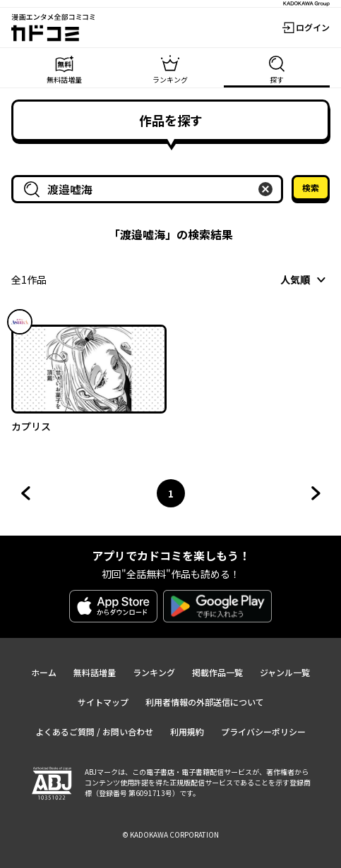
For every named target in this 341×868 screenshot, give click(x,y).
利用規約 (187, 731)
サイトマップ (103, 702)
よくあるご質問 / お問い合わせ (94, 731)
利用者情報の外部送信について (205, 702)
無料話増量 (95, 672)
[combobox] (150, 189)
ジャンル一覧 (285, 672)
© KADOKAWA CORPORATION (170, 834)
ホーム (44, 672)
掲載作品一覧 (217, 672)
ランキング (154, 672)
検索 (311, 187)
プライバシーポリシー (263, 731)
